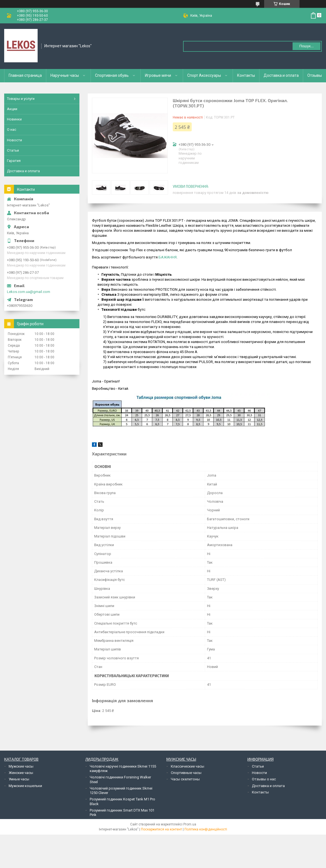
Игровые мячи (158, 75)
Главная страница (25, 75)
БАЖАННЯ (168, 257)
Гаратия (14, 161)
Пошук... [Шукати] (306, 46)
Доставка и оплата (281, 75)
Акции (12, 109)
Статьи (13, 150)
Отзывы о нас (264, 779)
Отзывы (315, 75)
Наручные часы (65, 75)
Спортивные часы (186, 773)
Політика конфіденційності (206, 829)
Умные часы (19, 779)
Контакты (246, 75)
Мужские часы (21, 766)
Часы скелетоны (185, 779)
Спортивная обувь (112, 75)
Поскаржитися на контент (161, 829)
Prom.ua (190, 824)
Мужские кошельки (25, 786)
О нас (12, 130)
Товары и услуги (21, 99)
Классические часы (188, 766)
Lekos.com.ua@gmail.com (29, 292)
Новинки (14, 119)
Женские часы (21, 773)
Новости (14, 140)
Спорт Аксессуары (204, 75)
